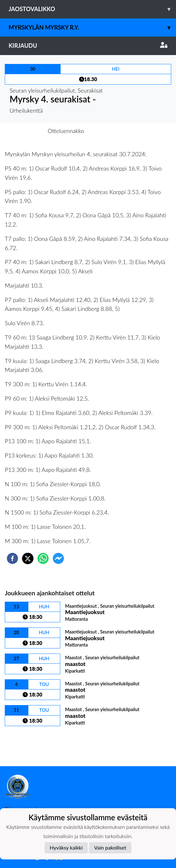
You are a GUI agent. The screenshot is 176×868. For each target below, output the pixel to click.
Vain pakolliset (110, 847)
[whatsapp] (43, 558)
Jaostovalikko (92, 9)
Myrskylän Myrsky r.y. (92, 28)
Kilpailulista (26, 745)
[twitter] (28, 558)
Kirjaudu (88, 45)
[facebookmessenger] (58, 558)
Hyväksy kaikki (66, 847)
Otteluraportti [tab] (111, 131)
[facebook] (12, 558)
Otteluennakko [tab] (66, 131)
